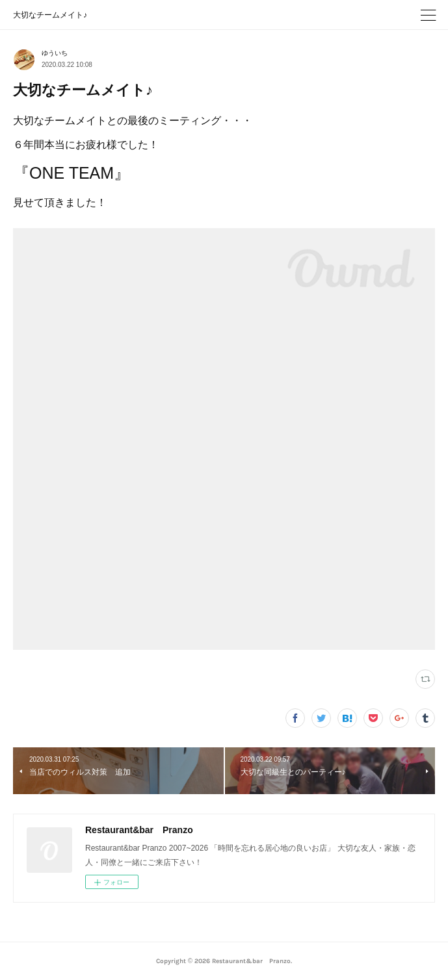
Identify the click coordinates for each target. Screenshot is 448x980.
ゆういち (55, 53)
